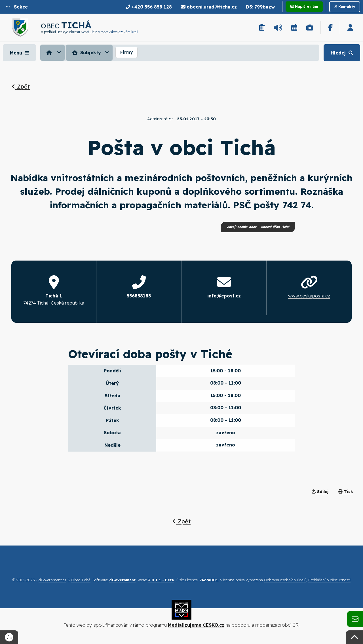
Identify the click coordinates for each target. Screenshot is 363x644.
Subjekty (86, 53)
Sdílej (320, 492)
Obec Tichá (81, 580)
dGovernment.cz (52, 580)
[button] (17, 7)
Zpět (21, 86)
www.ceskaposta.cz (309, 296)
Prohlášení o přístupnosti (329, 580)
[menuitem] (53, 53)
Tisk (346, 492)
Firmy (126, 52)
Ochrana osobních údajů (285, 580)
